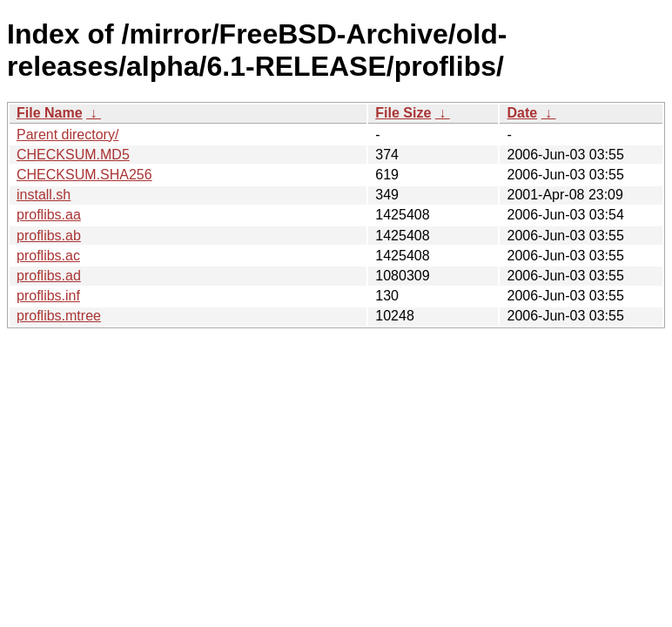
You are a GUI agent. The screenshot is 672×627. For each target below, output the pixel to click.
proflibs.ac (48, 256)
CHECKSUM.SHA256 (84, 175)
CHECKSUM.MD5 (73, 155)
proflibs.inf (48, 296)
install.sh (44, 195)
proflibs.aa (49, 215)
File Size (403, 113)
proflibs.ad (49, 276)
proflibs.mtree (59, 316)
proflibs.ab (49, 236)
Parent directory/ (67, 135)
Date (522, 113)
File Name (50, 113)
